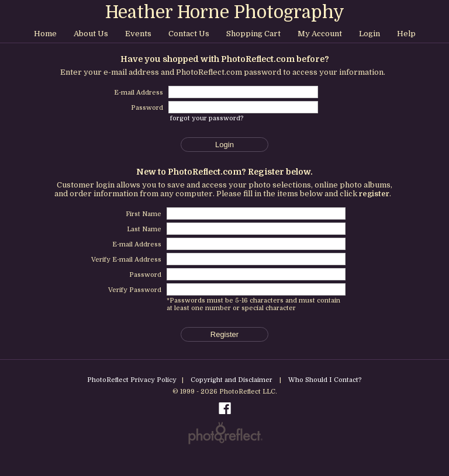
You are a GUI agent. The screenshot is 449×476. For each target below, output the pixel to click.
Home (45, 34)
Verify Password (135, 290)
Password (145, 275)
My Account (320, 34)
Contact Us (189, 34)
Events (138, 34)
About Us (91, 34)
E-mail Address (137, 244)
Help (406, 34)
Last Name (144, 229)
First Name (144, 214)
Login (369, 34)
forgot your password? (207, 118)
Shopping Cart (253, 34)
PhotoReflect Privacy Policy (132, 380)
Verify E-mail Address (126, 260)
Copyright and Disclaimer (232, 380)
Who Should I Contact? (325, 380)
